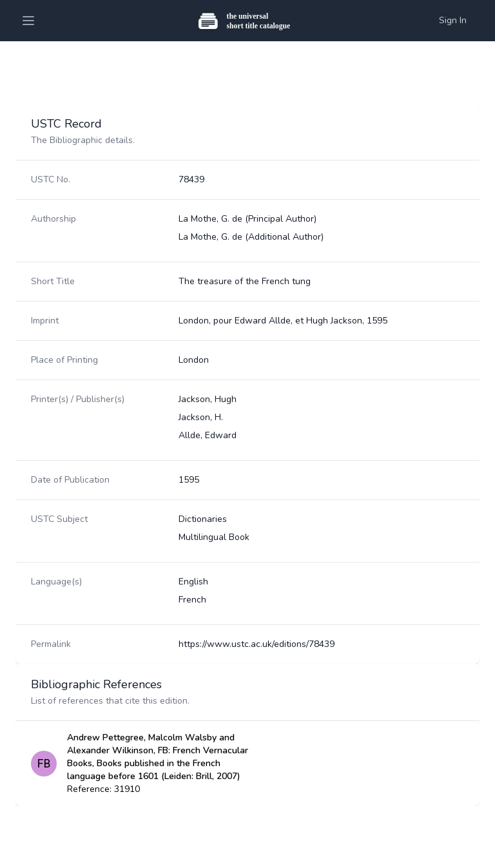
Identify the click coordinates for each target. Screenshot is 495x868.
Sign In (453, 20)
